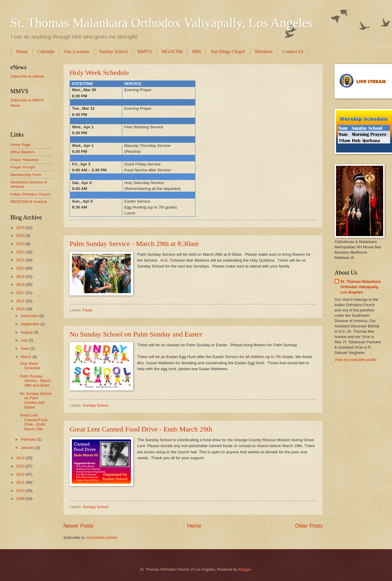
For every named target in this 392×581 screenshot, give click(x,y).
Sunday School (113, 51)
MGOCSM (172, 51)
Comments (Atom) (102, 537)
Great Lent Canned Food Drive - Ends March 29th (141, 429)
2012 (21, 474)
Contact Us (293, 51)
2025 (21, 228)
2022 (21, 252)
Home (22, 51)
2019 (21, 276)
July (24, 340)
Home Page (20, 145)
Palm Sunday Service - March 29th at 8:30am (134, 244)
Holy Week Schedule (99, 73)
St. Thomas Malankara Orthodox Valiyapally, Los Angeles (162, 23)
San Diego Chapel (228, 51)
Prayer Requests (24, 160)
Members (264, 51)
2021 (21, 260)
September (31, 324)
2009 (21, 499)
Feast (88, 310)
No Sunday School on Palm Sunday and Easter (136, 334)
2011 (21, 482)
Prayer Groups (23, 167)
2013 (21, 466)
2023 (21, 244)
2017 (21, 293)
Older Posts (309, 526)
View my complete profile (356, 360)
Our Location (77, 51)
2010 (21, 491)
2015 (21, 309)
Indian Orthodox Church (31, 194)
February (29, 439)
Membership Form (26, 175)
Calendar (46, 51)
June (25, 348)
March (26, 357)
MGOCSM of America (29, 202)
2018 (21, 284)
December (30, 316)
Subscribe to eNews (27, 76)
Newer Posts (78, 526)
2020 (21, 268)
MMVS (145, 51)
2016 (21, 301)
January (28, 448)
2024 (21, 235)
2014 (21, 458)
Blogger (245, 569)
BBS (197, 51)
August (27, 332)
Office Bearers (22, 152)
